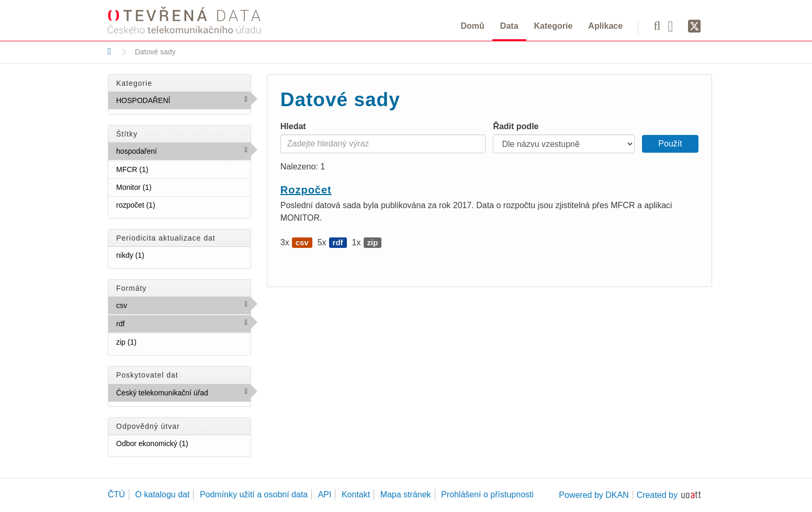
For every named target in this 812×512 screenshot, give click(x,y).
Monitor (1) (164, 187)
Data (509, 26)
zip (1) (149, 342)
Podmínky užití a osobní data (254, 494)
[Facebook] (674, 26)
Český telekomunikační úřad (183, 395)
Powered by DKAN (594, 495)
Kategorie (554, 26)
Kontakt (356, 494)
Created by (657, 495)
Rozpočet (306, 190)
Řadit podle (516, 126)
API (325, 494)
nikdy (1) (157, 255)
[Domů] (110, 51)
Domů (473, 26)
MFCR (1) (161, 169)
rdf (147, 323)
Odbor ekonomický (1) (183, 445)
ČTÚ (116, 494)
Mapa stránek (406, 494)
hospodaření (179, 151)
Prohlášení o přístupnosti (487, 494)
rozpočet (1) (168, 204)
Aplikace (605, 26)
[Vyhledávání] (657, 26)
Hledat (293, 126)
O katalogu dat (162, 494)
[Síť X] (695, 27)
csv (150, 305)
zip (373, 242)
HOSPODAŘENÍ (183, 103)
